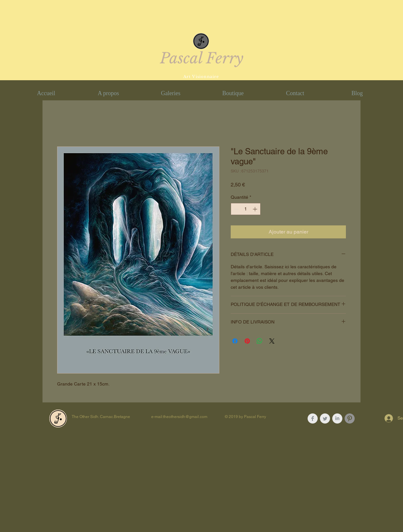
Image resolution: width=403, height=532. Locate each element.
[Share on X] (272, 341)
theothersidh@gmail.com (185, 417)
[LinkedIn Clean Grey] (337, 418)
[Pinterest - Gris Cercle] (350, 418)
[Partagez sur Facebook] (235, 341)
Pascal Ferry (202, 58)
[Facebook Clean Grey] (313, 418)
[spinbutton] (246, 209)
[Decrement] (236, 209)
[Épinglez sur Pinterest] (247, 341)
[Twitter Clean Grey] (325, 418)
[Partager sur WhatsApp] (260, 341)
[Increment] (256, 209)
